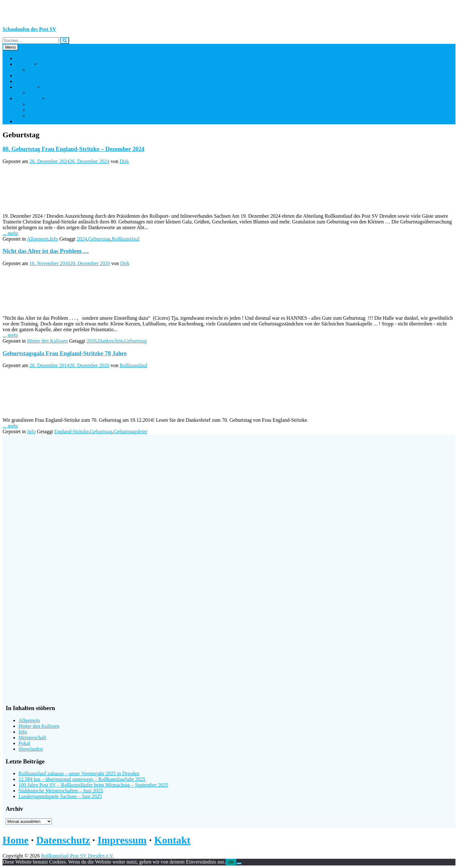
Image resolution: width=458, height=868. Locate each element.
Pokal (24, 743)
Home (16, 840)
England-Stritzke (72, 431)
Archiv (35, 93)
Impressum (122, 840)
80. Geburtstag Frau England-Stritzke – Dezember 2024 (73, 149)
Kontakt (24, 121)
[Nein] (239, 864)
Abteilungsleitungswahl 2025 (58, 110)
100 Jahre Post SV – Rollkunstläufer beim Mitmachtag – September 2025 (93, 785)
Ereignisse (26, 87)
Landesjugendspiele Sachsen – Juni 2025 (60, 796)
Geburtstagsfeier (130, 431)
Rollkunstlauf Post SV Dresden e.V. (77, 856)
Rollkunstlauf (29, 75)
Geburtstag (99, 239)
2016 (92, 341)
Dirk (124, 161)
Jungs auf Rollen (32, 81)
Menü (10, 47)
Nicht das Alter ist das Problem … (46, 251)
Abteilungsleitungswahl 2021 (58, 116)
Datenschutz (63, 840)
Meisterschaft (32, 738)
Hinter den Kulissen (47, 341)
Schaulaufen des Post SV (29, 29)
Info (54, 239)
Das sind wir (41, 70)
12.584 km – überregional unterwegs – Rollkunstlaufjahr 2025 (82, 779)
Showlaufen (31, 749)
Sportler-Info (28, 98)
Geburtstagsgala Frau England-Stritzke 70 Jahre (65, 353)
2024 (82, 239)
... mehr (10, 233)
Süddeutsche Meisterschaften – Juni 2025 (61, 791)
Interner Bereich (45, 104)
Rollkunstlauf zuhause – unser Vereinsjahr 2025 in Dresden (79, 773)
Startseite (25, 58)
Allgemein (38, 239)
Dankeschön (111, 341)
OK (231, 862)
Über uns (24, 64)
